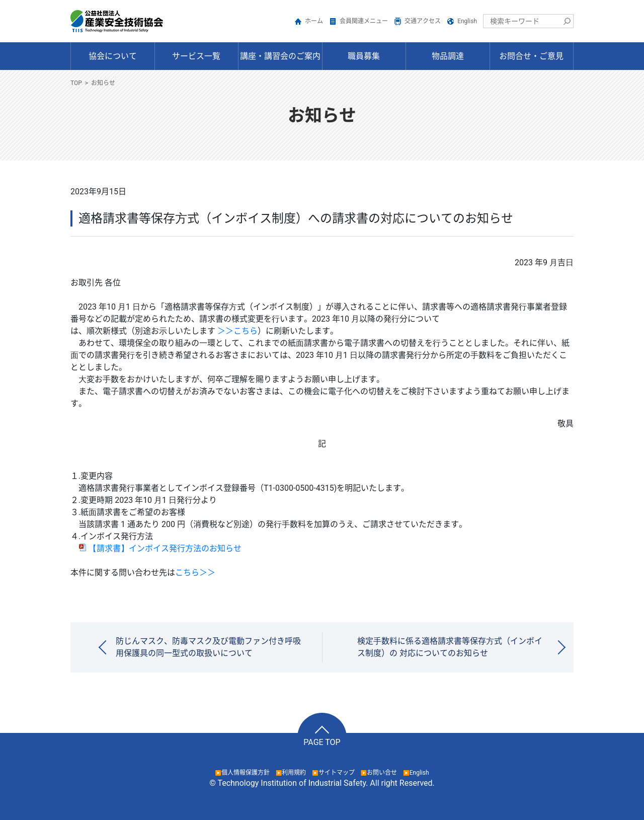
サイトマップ (337, 773)
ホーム (314, 21)
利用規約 (294, 773)
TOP (76, 83)
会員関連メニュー (364, 21)
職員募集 (364, 56)
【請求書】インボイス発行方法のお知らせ (160, 548)
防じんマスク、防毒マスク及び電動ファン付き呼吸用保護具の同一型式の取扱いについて (208, 647)
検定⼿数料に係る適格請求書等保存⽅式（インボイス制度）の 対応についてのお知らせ (450, 647)
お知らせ (103, 83)
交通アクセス (423, 21)
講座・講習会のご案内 (280, 56)
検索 (567, 21)
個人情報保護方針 (246, 773)
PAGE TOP (322, 742)
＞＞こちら (237, 331)
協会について (113, 56)
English (467, 21)
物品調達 (448, 56)
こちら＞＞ (195, 573)
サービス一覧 (196, 56)
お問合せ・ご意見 (531, 56)
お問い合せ (382, 773)
